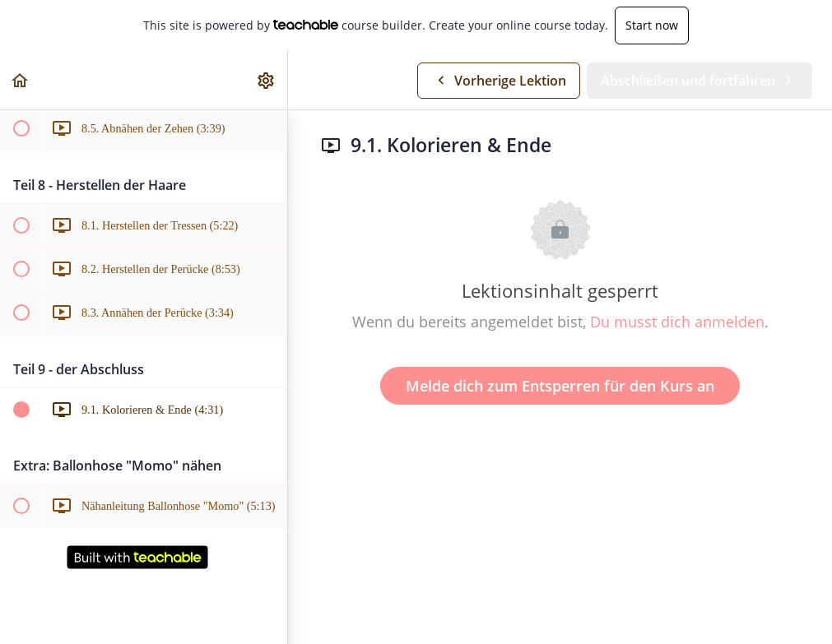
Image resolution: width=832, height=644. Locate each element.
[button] (21, 80)
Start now (652, 25)
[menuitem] (267, 80)
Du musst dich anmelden (677, 322)
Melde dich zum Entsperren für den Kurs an (560, 386)
